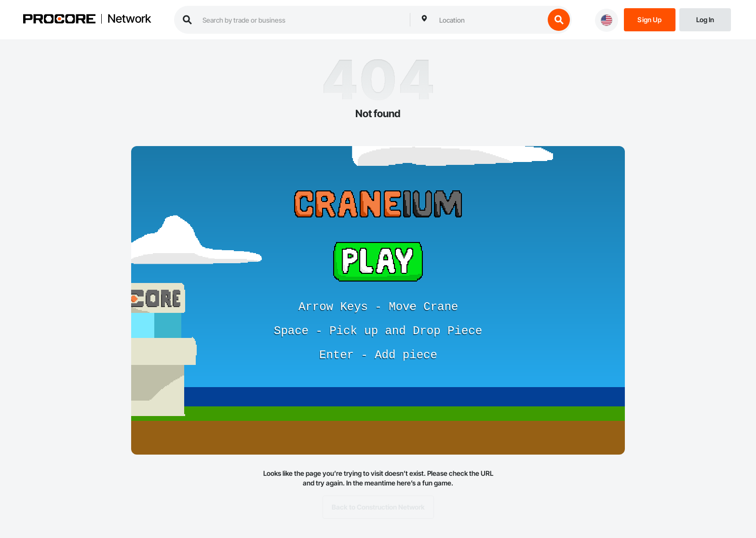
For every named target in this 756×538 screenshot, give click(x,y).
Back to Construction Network (378, 507)
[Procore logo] (59, 20)
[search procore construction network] (301, 20)
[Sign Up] (650, 19)
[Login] (705, 19)
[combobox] (489, 20)
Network (129, 19)
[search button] (559, 20)
